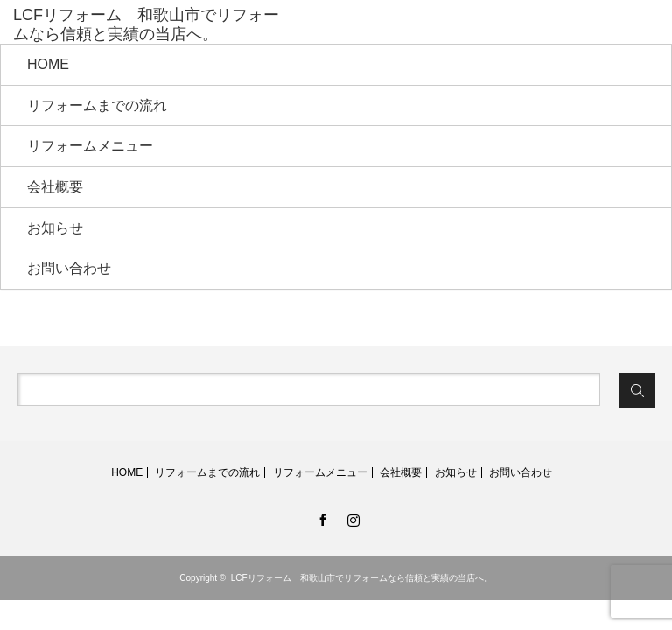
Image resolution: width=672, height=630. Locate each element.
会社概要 (55, 187)
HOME (48, 64)
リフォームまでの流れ (97, 105)
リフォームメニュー (90, 146)
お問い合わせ (69, 268)
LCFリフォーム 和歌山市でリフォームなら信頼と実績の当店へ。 (362, 578)
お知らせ (55, 228)
